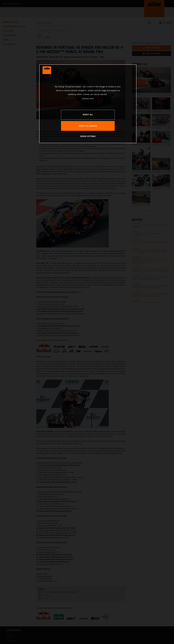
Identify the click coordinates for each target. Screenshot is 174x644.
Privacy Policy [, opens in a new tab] (86, 98)
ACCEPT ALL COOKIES (88, 126)
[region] (88, 104)
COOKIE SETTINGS (88, 136)
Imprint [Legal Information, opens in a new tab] (92, 98)
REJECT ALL (88, 115)
